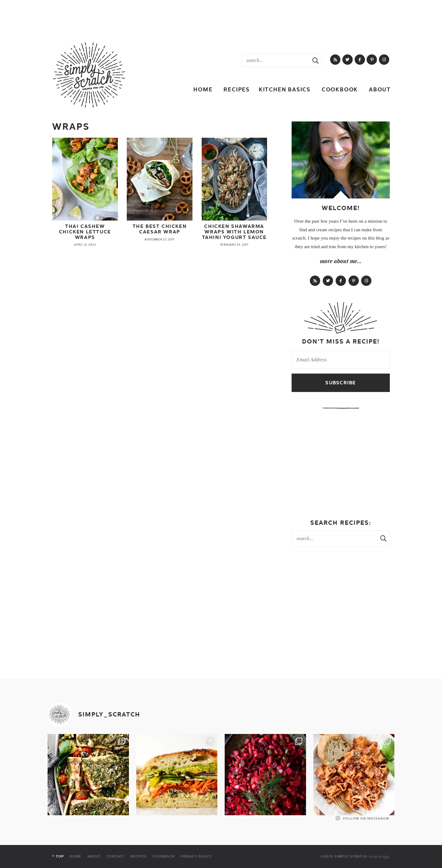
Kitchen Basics (285, 89)
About (380, 89)
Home (203, 89)
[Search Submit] (316, 60)
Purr (386, 856)
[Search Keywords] (275, 60)
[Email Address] (341, 360)
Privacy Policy (196, 856)
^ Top (58, 856)
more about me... (341, 261)
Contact (116, 856)
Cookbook (340, 89)
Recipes (237, 89)
